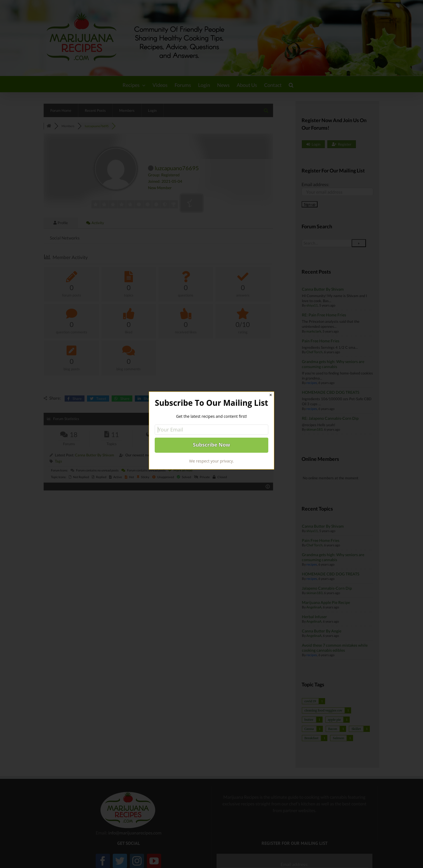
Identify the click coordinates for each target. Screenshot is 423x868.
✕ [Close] (271, 395)
